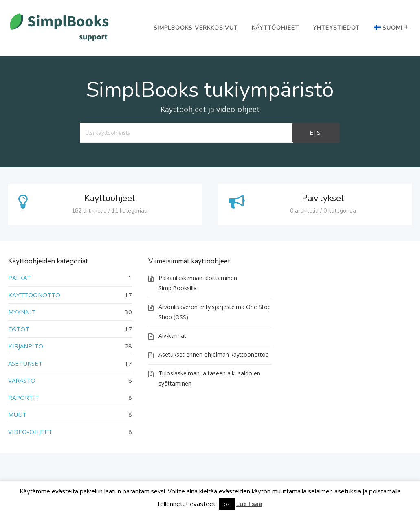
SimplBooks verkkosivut (196, 28)
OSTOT (19, 329)
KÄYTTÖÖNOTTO (34, 295)
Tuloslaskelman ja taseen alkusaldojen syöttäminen (209, 378)
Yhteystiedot (336, 28)
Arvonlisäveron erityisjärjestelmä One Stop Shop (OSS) (215, 312)
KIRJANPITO (26, 346)
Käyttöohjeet (275, 28)
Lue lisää (249, 504)
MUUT (17, 414)
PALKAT (20, 278)
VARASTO (22, 380)
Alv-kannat (172, 336)
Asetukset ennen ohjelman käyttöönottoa (214, 354)
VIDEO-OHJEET (30, 432)
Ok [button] (227, 504)
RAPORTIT (24, 397)
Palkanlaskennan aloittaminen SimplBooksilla (198, 283)
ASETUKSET (25, 363)
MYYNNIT (22, 312)
